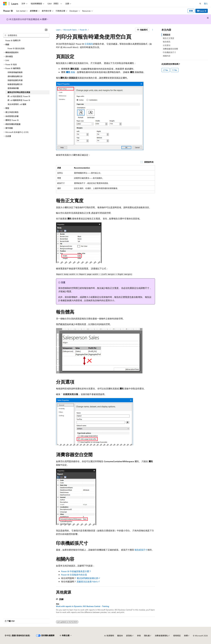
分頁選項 (167, 45)
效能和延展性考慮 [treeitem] (15, 80)
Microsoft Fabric (70, 30)
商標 (186, 636)
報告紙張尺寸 (141, 550)
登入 (206, 4)
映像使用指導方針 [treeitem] (15, 84)
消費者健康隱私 (161, 636)
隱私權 (147, 636)
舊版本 (120, 636)
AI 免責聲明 (109, 636)
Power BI (83, 30)
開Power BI (202, 11)
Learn (58, 30)
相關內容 (167, 56)
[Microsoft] (5, 4)
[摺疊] (46, 30)
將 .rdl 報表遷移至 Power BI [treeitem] (19, 96)
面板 (71, 72)
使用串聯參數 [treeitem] (13, 88)
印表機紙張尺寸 (169, 52)
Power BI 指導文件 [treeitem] (13, 40)
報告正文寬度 (168, 38)
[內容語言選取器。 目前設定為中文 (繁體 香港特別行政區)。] (17, 636)
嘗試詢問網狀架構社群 (87, 578)
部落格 (129, 636)
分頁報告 (89, 44)
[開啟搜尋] (200, 4)
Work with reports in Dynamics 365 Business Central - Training (82, 606)
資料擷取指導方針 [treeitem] (15, 76)
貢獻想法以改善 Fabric (87, 581)
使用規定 (177, 636)
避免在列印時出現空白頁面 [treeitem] (19, 92)
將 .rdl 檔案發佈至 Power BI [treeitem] (19, 100)
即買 (191, 11)
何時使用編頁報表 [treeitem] (15, 72)
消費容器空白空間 (170, 49)
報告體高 (167, 42)
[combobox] (26, 35)
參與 (139, 636)
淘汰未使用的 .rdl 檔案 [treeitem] (17, 104)
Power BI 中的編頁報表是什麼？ (76, 571)
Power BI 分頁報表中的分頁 (74, 575)
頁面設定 (167, 35)
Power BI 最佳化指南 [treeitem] (16, 48)
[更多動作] (153, 30)
